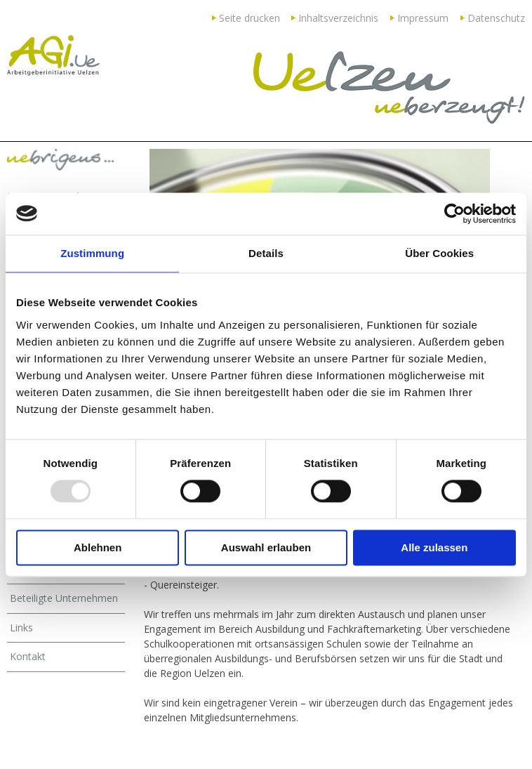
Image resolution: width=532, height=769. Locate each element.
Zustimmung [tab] (92, 253)
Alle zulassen (434, 547)
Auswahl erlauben (266, 547)
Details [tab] (266, 253)
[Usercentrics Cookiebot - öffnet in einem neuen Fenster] (454, 213)
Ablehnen (98, 547)
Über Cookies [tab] (439, 253)
